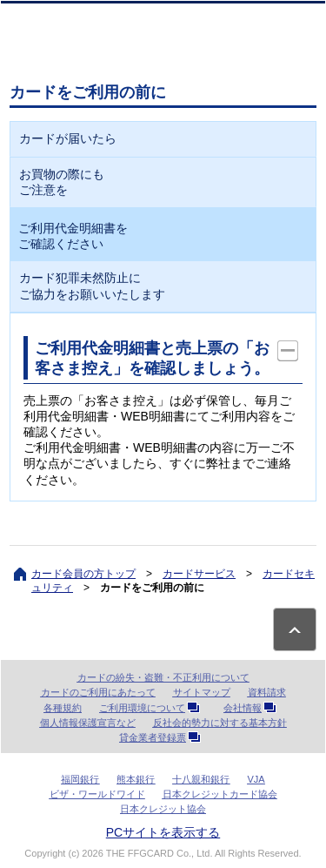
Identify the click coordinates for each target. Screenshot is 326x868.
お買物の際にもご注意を (62, 182)
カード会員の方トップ (83, 574)
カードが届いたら (68, 138)
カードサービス (199, 574)
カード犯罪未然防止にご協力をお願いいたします (92, 286)
